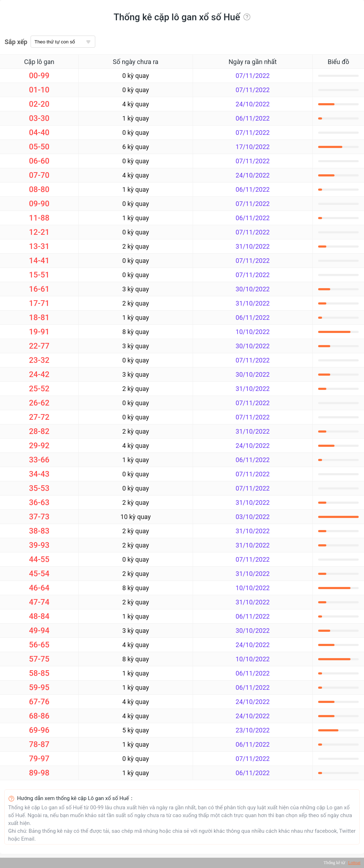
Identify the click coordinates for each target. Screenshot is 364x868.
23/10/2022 (253, 730)
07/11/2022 (253, 76)
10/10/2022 (253, 332)
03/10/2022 (253, 517)
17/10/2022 (253, 147)
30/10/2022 (253, 289)
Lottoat (354, 863)
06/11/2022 (253, 118)
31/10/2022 (253, 246)
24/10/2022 (253, 104)
